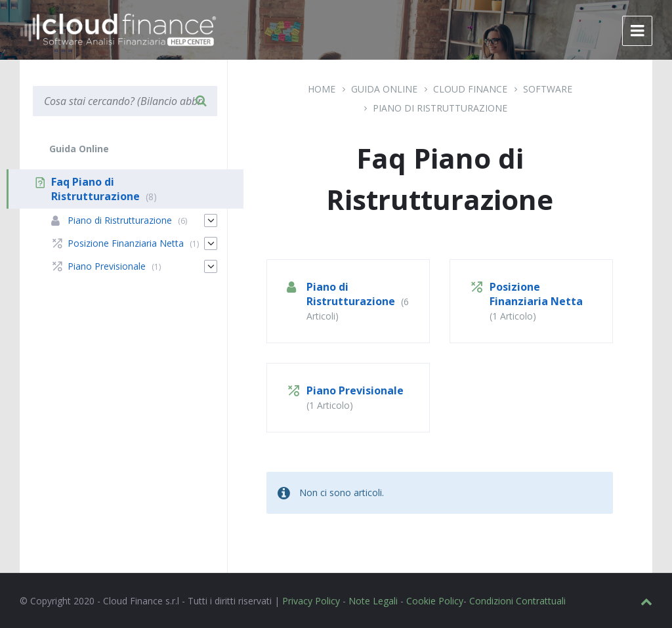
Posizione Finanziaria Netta (536, 294)
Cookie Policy (435, 601)
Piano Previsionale (355, 390)
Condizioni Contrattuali (517, 601)
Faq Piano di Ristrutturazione (95, 189)
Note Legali (373, 601)
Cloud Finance (470, 89)
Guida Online (384, 89)
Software (548, 89)
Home (322, 89)
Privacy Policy (311, 601)
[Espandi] (211, 220)
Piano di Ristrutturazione (440, 108)
